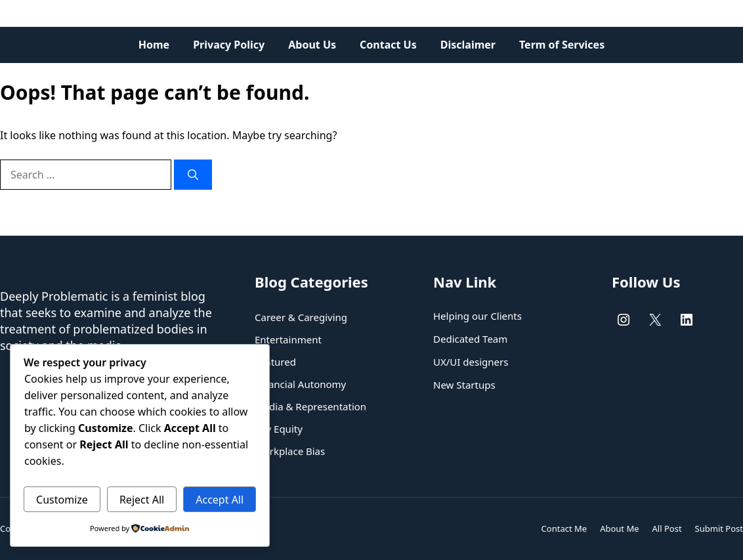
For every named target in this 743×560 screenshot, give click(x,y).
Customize (62, 500)
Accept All (220, 500)
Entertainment (288, 339)
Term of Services (562, 45)
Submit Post (719, 528)
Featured (275, 362)
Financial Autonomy (300, 384)
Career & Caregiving (301, 317)
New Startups (464, 385)
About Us (312, 45)
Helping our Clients (478, 316)
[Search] (193, 175)
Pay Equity (279, 429)
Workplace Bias (290, 451)
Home (154, 45)
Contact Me (564, 528)
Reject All (142, 500)
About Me (619, 528)
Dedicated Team (470, 339)
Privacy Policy (229, 45)
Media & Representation (310, 406)
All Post (667, 528)
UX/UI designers (471, 362)
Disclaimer (468, 45)
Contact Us (388, 45)
